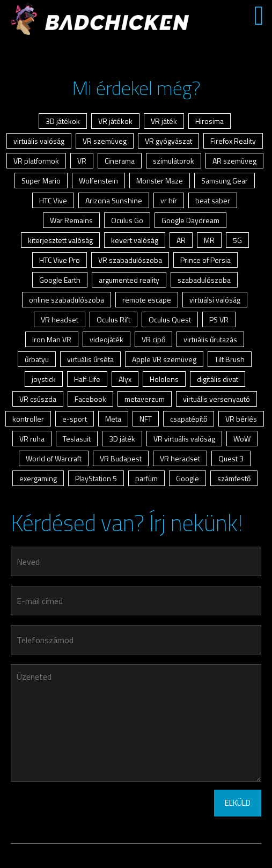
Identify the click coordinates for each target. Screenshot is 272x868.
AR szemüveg (234, 161)
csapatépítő (189, 419)
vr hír (169, 200)
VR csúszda (38, 399)
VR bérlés (241, 419)
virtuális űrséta (90, 359)
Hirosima (209, 121)
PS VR (219, 319)
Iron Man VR (52, 339)
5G (237, 240)
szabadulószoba (204, 280)
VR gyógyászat (168, 141)
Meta (113, 419)
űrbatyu (37, 359)
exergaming (38, 478)
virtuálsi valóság (215, 300)
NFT (146, 419)
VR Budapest (121, 458)
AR (181, 240)
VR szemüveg (105, 141)
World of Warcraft (54, 458)
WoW (242, 439)
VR (82, 161)
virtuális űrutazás (210, 339)
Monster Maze (160, 181)
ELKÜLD (238, 803)
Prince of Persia (205, 260)
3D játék (122, 439)
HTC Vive (53, 200)
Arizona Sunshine (114, 200)
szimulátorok (174, 161)
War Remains (71, 220)
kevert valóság (135, 240)
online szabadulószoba (67, 300)
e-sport (75, 419)
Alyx (125, 379)
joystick (44, 379)
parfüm (146, 478)
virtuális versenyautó (216, 399)
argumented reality (129, 280)
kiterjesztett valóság (60, 240)
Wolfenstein (98, 181)
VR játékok (115, 121)
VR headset (60, 319)
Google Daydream (190, 220)
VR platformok (36, 161)
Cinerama (120, 161)
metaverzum (145, 399)
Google (188, 478)
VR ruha (32, 439)
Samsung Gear (225, 181)
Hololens (164, 379)
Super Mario (41, 181)
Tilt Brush (230, 359)
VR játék (164, 121)
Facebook (90, 399)
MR (209, 240)
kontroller (28, 419)
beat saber (213, 200)
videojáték (106, 339)
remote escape (147, 300)
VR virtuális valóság (184, 439)
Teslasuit (77, 439)
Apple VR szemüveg (164, 359)
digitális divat (218, 379)
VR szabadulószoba (130, 260)
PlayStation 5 (96, 478)
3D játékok (63, 121)
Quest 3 (231, 458)
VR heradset (180, 458)
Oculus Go (127, 220)
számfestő (234, 478)
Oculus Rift (113, 319)
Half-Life (87, 379)
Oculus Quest (170, 319)
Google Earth (60, 280)
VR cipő (153, 339)
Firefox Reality (233, 141)
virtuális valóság (39, 141)
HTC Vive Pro (60, 260)
